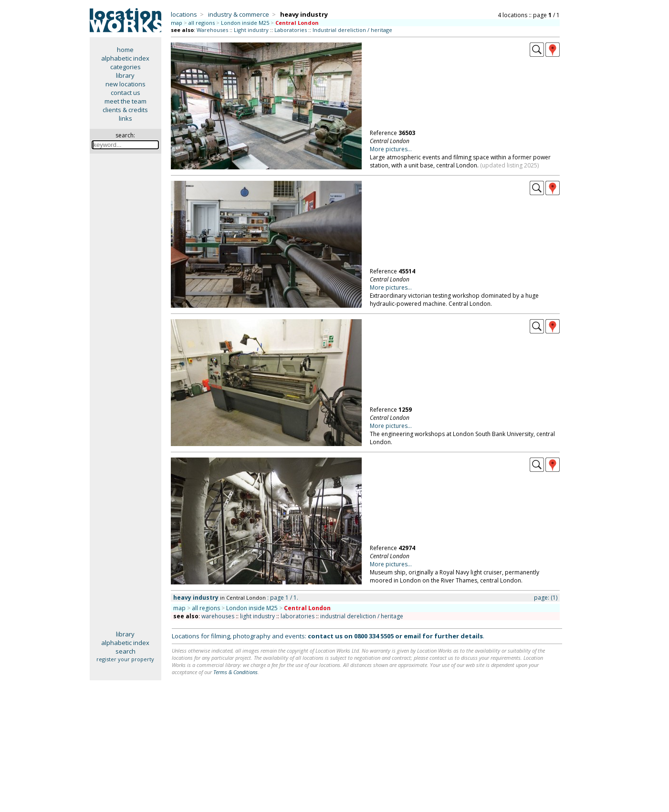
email (412, 636)
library (125, 75)
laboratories (298, 616)
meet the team (125, 101)
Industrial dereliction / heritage (352, 30)
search (125, 651)
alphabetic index (125, 58)
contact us (125, 93)
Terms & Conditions (235, 672)
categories (125, 67)
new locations (125, 84)
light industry (257, 616)
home (125, 50)
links (125, 118)
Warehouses (212, 30)
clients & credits (125, 110)
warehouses (218, 616)
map (177, 23)
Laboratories (291, 30)
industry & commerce (239, 14)
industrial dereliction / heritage (362, 616)
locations (184, 14)
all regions (202, 23)
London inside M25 (245, 23)
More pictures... (391, 149)
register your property (125, 659)
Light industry (251, 30)
